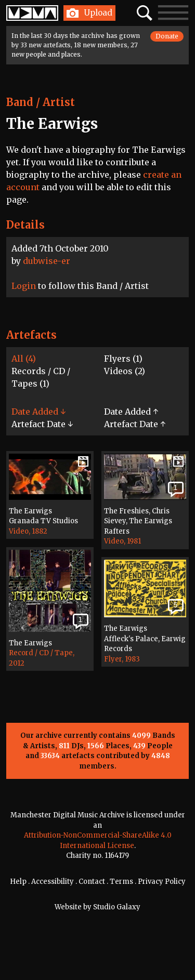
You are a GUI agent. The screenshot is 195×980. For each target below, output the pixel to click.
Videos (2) (125, 371)
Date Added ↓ (38, 412)
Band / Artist (41, 102)
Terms (121, 882)
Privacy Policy (162, 882)
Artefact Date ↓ (42, 424)
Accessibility (53, 882)
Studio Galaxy (117, 907)
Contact (92, 882)
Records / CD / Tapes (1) (41, 377)
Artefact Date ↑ (135, 424)
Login (24, 286)
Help (18, 882)
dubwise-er (47, 261)
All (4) (24, 359)
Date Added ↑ (131, 412)
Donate (167, 36)
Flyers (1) (123, 359)
